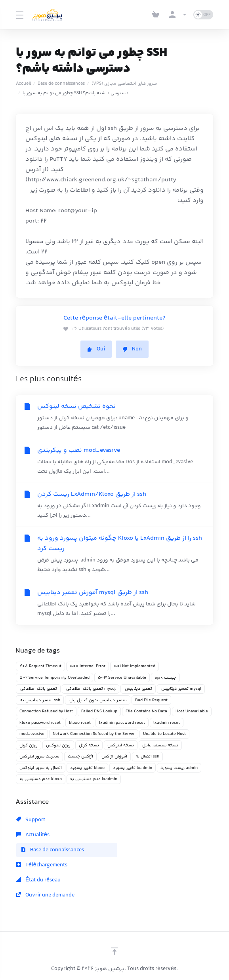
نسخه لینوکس (121, 745)
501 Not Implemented (135, 666)
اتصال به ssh (147, 756)
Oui (96, 349)
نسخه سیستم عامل (160, 745)
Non (132, 349)
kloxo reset (80, 723)
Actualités (33, 835)
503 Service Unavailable (122, 678)
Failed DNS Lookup (99, 711)
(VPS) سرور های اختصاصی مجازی (124, 84)
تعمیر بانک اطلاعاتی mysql (91, 689)
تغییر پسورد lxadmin (133, 768)
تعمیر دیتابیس (138, 689)
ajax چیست (165, 678)
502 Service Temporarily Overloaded (54, 678)
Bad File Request (151, 700)
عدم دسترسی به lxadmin (94, 779)
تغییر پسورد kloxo (87, 768)
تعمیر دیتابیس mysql (181, 689)
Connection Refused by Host (46, 711)
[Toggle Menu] (19, 15)
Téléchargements (42, 865)
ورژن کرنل (29, 745)
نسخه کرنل (89, 745)
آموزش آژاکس (114, 756)
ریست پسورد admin (179, 768)
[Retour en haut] (114, 951)
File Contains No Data (146, 711)
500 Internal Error (88, 666)
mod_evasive (32, 734)
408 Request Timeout (40, 666)
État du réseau (38, 880)
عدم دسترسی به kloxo (41, 779)
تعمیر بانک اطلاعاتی (38, 689)
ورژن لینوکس (58, 745)
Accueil (23, 84)
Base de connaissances (61, 84)
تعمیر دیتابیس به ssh (40, 700)
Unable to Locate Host (164, 734)
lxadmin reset (167, 723)
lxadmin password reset (122, 723)
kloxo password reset (40, 723)
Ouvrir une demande (45, 895)
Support (31, 820)
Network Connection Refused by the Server (94, 734)
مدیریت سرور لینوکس (39, 756)
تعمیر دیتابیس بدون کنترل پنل (98, 700)
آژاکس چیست (80, 756)
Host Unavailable (192, 711)
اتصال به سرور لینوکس (41, 768)
